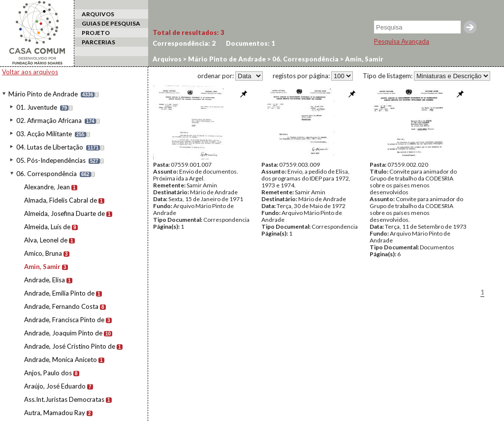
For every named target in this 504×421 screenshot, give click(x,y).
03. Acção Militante (44, 134)
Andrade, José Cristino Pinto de (70, 346)
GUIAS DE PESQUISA (111, 23)
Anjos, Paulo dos (48, 373)
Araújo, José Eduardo (55, 386)
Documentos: (251, 43)
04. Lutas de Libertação (50, 147)
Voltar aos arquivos (30, 72)
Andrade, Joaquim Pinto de (63, 333)
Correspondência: (184, 43)
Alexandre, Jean (47, 187)
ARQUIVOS (98, 14)
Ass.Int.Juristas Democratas (64, 399)
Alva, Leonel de (46, 240)
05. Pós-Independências (51, 160)
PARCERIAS (98, 42)
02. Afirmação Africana (49, 120)
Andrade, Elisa (45, 280)
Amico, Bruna (43, 253)
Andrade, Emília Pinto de (59, 293)
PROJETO (96, 33)
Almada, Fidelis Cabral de (61, 200)
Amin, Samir (42, 267)
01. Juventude (37, 107)
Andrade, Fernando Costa (61, 306)
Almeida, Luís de (47, 227)
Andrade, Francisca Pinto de (64, 320)
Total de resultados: (189, 32)
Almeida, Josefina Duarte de (64, 213)
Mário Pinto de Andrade (43, 94)
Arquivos (167, 59)
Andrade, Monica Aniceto (61, 360)
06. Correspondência (47, 174)
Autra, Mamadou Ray (55, 413)
